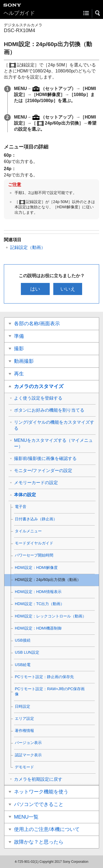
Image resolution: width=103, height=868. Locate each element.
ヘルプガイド (19, 13)
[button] (98, 13)
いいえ (68, 289)
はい (35, 289)
